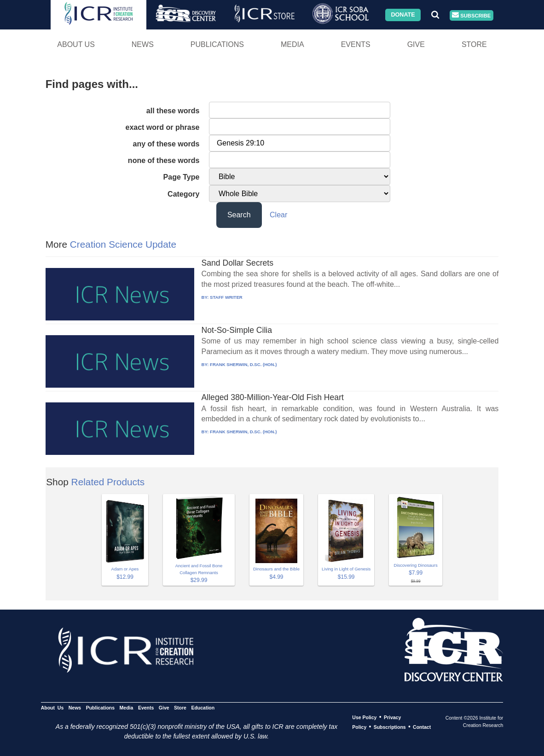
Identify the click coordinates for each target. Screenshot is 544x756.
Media (292, 44)
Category (183, 194)
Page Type (182, 177)
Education (203, 708)
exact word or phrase (162, 127)
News (143, 44)
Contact (422, 727)
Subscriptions (390, 727)
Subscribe (471, 15)
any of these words (166, 144)
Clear (278, 215)
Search (239, 215)
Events (356, 44)
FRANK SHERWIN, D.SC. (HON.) (243, 364)
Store (474, 44)
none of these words (164, 160)
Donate (403, 15)
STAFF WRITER (226, 297)
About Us (76, 44)
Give (416, 44)
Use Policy (364, 717)
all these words (173, 111)
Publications (217, 44)
